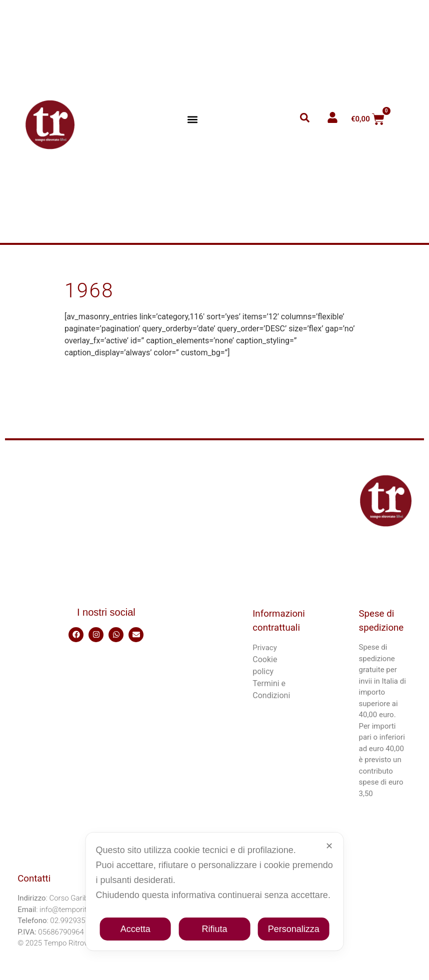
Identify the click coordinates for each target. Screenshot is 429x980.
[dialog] (215, 892)
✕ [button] (329, 846)
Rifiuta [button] (214, 929)
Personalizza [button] (294, 929)
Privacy (264, 648)
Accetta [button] (135, 929)
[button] (193, 119)
